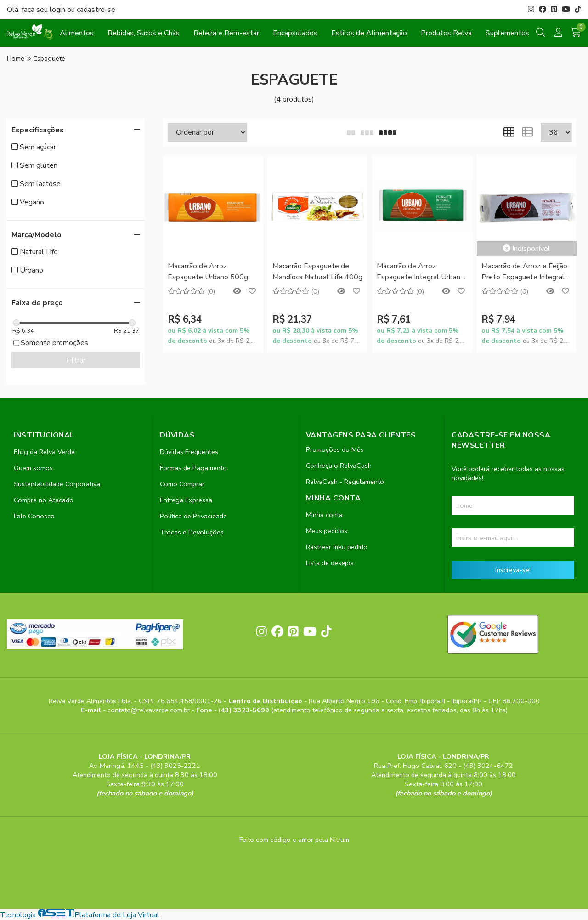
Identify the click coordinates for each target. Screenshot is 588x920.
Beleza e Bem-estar (226, 33)
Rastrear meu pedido (337, 547)
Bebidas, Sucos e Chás (144, 33)
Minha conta (324, 515)
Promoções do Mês (335, 449)
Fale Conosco (34, 516)
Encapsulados (295, 33)
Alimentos (77, 33)
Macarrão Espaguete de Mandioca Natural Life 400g (317, 272)
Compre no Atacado (44, 500)
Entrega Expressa (186, 500)
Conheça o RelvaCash (339, 466)
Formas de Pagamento (193, 468)
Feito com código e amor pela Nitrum (294, 840)
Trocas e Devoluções (192, 532)
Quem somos (33, 468)
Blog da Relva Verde (44, 452)
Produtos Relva (446, 33)
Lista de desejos (330, 563)
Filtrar (76, 360)
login (58, 10)
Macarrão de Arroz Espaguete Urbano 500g (208, 272)
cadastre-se (96, 10)
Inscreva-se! (513, 570)
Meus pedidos (327, 531)
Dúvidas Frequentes (189, 452)
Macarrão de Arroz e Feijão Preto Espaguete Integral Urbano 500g (524, 272)
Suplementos (507, 33)
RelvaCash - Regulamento (345, 482)
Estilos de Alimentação (369, 33)
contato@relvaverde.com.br (150, 710)
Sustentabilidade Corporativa (57, 484)
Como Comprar (182, 484)
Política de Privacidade (193, 516)
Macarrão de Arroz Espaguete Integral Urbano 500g (421, 272)
